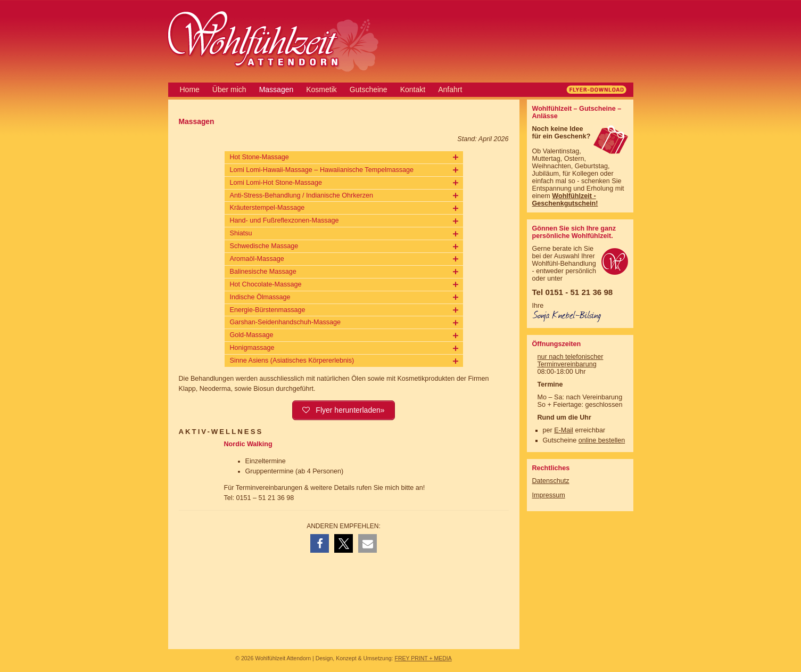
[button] (320, 543)
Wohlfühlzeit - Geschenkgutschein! (565, 200)
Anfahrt (450, 89)
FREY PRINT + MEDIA (423, 658)
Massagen (276, 89)
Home (190, 89)
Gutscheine (369, 89)
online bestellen (602, 440)
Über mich (229, 89)
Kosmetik (321, 89)
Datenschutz (551, 481)
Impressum (549, 495)
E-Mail (564, 430)
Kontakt (413, 89)
